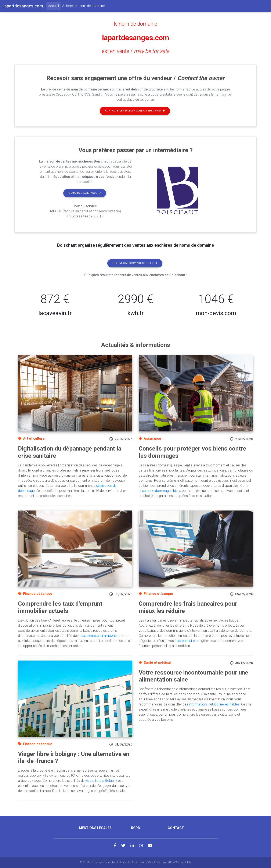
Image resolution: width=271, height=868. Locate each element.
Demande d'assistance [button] (85, 193)
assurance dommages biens (160, 491)
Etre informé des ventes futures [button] (135, 263)
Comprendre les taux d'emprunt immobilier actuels (60, 607)
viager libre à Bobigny (101, 781)
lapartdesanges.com (136, 37)
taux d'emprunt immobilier (99, 636)
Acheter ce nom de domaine (84, 6)
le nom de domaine (136, 24)
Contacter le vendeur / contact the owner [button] (135, 111)
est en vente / (135, 51)
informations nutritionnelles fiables (214, 704)
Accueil (54, 6)
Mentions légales (95, 828)
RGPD (136, 828)
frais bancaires (186, 641)
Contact (176, 828)
